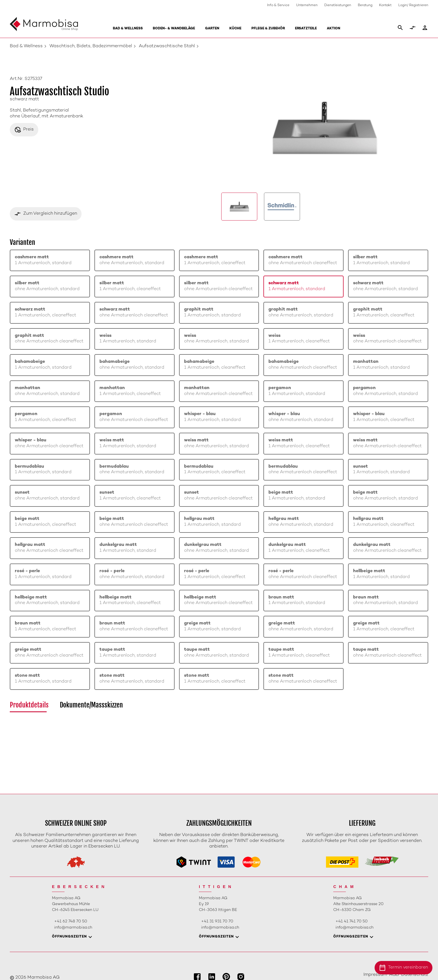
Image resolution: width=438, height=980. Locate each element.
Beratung (365, 5)
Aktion (334, 29)
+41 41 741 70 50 (352, 921)
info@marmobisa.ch (73, 928)
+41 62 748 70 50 (71, 921)
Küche (235, 29)
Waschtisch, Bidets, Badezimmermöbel (91, 46)
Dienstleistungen (338, 5)
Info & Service (278, 5)
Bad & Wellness (128, 29)
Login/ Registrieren (413, 5)
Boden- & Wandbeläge (174, 29)
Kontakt (385, 5)
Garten (212, 29)
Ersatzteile (306, 29)
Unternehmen (307, 5)
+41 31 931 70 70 (217, 921)
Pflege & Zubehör (268, 29)
